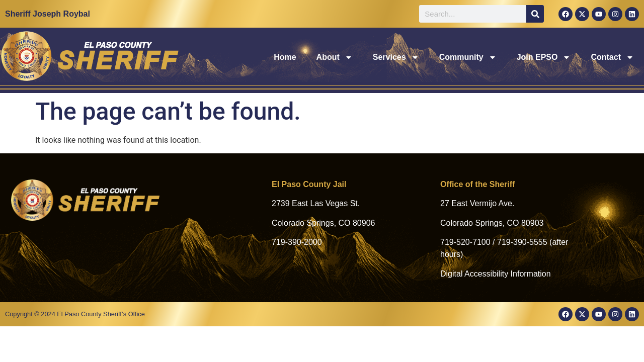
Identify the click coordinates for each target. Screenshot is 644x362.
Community (468, 57)
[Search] (535, 14)
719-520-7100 (465, 242)
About (335, 57)
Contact (612, 57)
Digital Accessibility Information (496, 274)
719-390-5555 (522, 242)
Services (396, 57)
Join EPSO (544, 57)
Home (285, 57)
